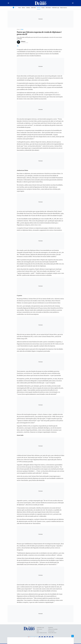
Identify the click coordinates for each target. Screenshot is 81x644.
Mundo (43, 8)
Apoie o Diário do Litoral (42, 633)
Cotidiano (28, 8)
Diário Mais (33, 8)
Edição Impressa (63, 8)
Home (20, 8)
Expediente (51, 627)
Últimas (23, 8)
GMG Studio (48, 8)
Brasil (22, 29)
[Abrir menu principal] (8, 3)
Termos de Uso (51, 631)
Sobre (38, 631)
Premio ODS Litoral (52, 633)
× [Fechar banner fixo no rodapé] (73, 636)
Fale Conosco (39, 629)
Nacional (39, 8)
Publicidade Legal (55, 8)
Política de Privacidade (53, 629)
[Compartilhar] (73, 3)
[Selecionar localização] (14, 8)
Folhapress (23, 41)
